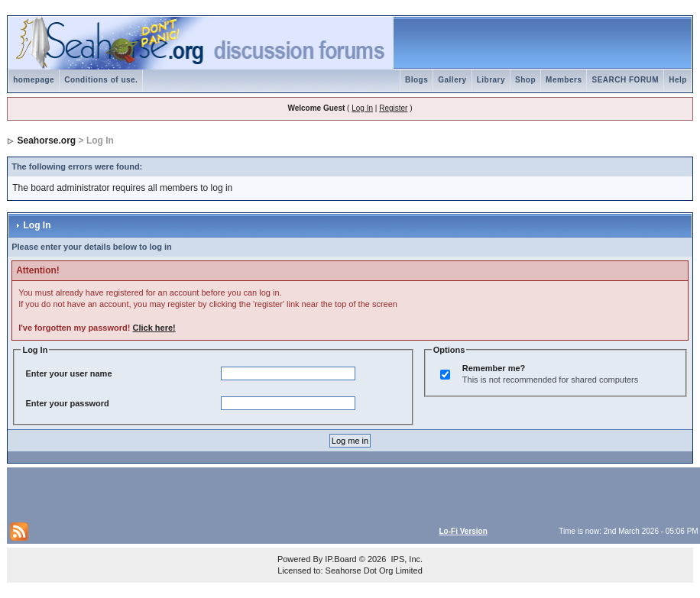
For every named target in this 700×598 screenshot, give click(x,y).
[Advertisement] (189, 493)
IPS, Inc (405, 559)
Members (564, 80)
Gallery (452, 80)
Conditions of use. (101, 80)
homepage (34, 80)
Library (491, 80)
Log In (362, 108)
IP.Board (340, 559)
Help (678, 80)
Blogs (416, 80)
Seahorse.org (47, 141)
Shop (525, 80)
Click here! (154, 328)
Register (393, 108)
